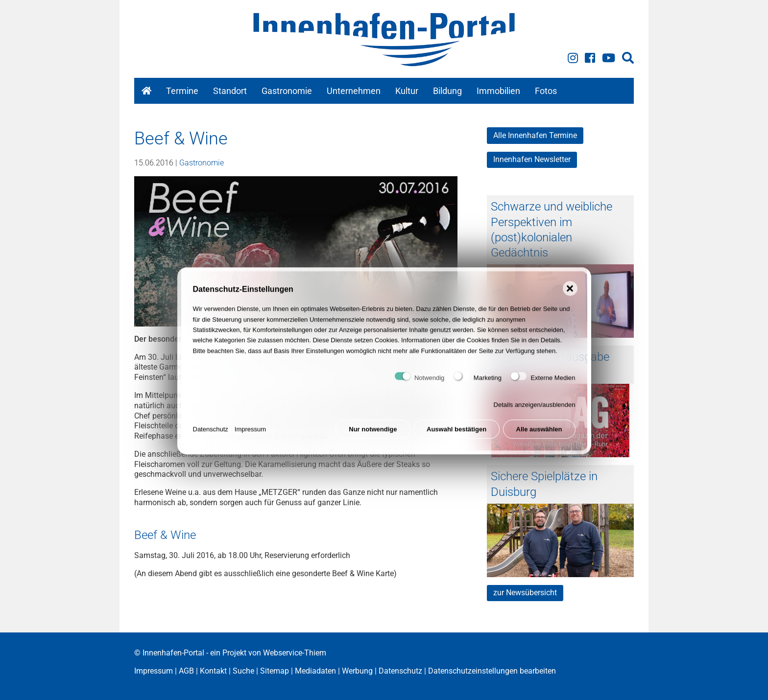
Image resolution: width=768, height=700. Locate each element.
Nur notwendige (373, 438)
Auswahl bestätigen (456, 438)
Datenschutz (211, 438)
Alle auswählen (539, 438)
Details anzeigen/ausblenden (535, 413)
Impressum (250, 438)
